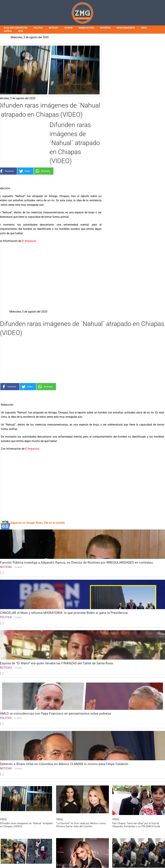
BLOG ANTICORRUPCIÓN (16, 28)
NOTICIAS (53, 28)
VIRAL (144, 28)
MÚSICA (8, 31)
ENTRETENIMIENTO (126, 28)
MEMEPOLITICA (86, 28)
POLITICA (38, 28)
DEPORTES (105, 28)
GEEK (21, 31)
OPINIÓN (68, 28)
